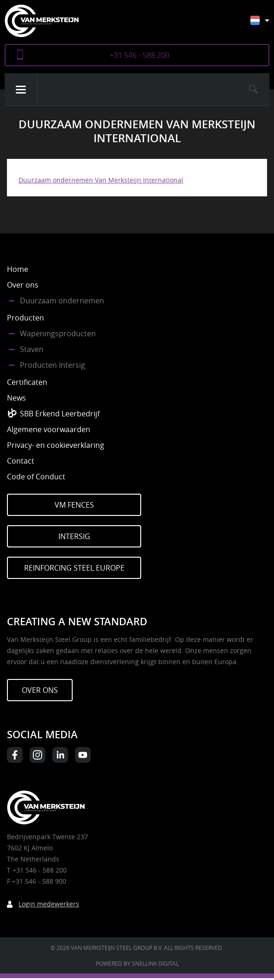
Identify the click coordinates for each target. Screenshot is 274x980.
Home (18, 269)
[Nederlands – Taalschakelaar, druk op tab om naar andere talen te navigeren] (267, 25)
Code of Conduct (36, 477)
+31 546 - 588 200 (140, 55)
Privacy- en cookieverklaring (56, 445)
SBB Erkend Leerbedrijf (60, 414)
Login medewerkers (49, 904)
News (16, 398)
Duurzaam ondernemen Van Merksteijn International (101, 180)
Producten (25, 318)
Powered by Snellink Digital (137, 963)
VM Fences (74, 505)
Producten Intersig (53, 365)
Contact (21, 461)
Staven (32, 349)
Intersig (74, 536)
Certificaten (27, 382)
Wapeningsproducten (58, 333)
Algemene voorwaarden (49, 429)
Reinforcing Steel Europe (74, 568)
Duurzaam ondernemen (62, 301)
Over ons (23, 285)
